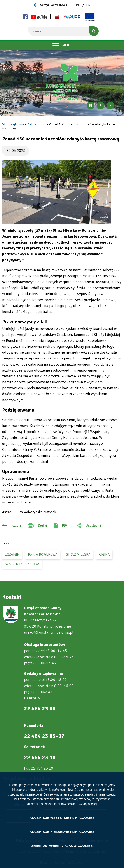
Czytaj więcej (88, 804)
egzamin (12, 554)
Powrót (16, 526)
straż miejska (78, 554)
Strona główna (13, 124)
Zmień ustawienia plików (62, 846)
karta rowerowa (43, 554)
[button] (57, 192)
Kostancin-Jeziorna (22, 564)
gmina (104, 554)
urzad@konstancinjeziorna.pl (49, 632)
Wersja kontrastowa (53, 5)
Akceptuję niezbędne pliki (62, 832)
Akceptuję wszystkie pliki (62, 818)
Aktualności (36, 124)
